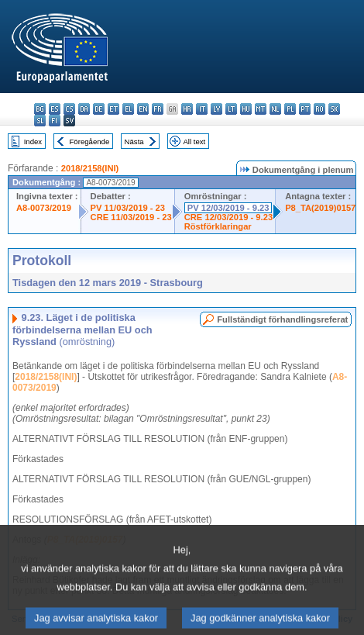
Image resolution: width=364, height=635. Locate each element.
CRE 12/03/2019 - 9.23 (228, 217)
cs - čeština (69, 109)
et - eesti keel (113, 109)
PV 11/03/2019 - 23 (128, 208)
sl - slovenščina (40, 121)
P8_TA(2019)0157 (320, 208)
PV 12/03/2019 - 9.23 (228, 208)
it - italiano (202, 109)
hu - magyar (246, 109)
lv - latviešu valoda (216, 109)
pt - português (305, 109)
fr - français (158, 109)
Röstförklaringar (218, 226)
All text (194, 141)
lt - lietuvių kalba (231, 109)
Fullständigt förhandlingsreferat (282, 319)
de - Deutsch (99, 109)
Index (33, 141)
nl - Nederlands (275, 109)
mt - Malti (261, 109)
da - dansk (84, 109)
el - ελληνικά (128, 109)
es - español (55, 109)
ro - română (319, 109)
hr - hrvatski (187, 109)
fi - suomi (55, 121)
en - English (143, 109)
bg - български (40, 109)
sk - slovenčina (334, 109)
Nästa (134, 141)
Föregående (90, 141)
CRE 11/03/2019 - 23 (131, 217)
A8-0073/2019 (44, 208)
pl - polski (290, 109)
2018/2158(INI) (90, 168)
